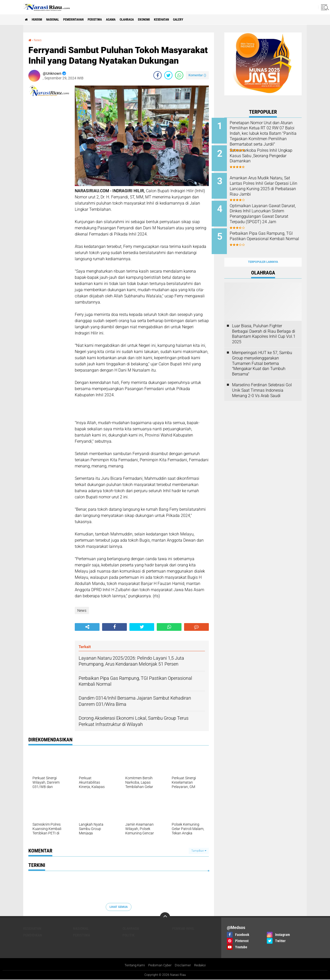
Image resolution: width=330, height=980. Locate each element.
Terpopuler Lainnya (263, 252)
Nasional (61, 20)
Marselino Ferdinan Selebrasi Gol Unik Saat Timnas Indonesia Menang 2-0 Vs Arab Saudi (262, 380)
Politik (129, 935)
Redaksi (202, 966)
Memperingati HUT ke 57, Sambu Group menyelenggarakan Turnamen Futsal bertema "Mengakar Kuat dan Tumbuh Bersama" (262, 353)
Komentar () (197, 75)
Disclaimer (184, 966)
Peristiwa (114, 20)
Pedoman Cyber (160, 966)
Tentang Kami (133, 966)
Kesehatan (197, 20)
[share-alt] (87, 627)
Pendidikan (33, 935)
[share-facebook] (158, 75)
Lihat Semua (119, 907)
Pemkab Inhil (183, 928)
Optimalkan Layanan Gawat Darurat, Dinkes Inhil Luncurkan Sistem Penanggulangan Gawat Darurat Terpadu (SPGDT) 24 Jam (268, 214)
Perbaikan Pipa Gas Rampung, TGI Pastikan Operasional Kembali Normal (270, 232)
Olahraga (154, 20)
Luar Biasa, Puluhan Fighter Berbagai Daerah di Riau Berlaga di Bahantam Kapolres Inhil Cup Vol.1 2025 (264, 324)
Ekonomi (175, 20)
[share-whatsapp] (179, 75)
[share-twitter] (168, 75)
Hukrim (41, 20)
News (39, 40)
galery (218, 20)
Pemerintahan (87, 20)
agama (134, 20)
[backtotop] (165, 917)
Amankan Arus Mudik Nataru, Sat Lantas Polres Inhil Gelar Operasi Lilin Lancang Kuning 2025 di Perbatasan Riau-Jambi (269, 186)
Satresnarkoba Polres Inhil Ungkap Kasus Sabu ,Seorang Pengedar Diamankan (269, 154)
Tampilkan (199, 851)
